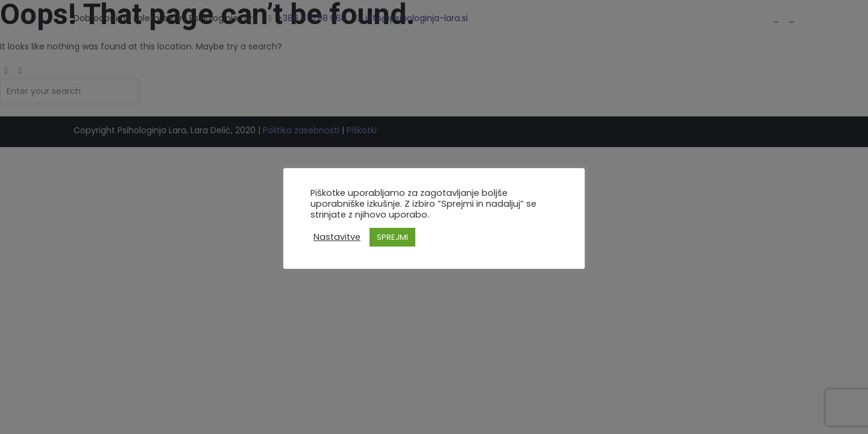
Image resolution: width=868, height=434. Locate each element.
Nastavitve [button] (337, 237)
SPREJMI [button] (392, 237)
